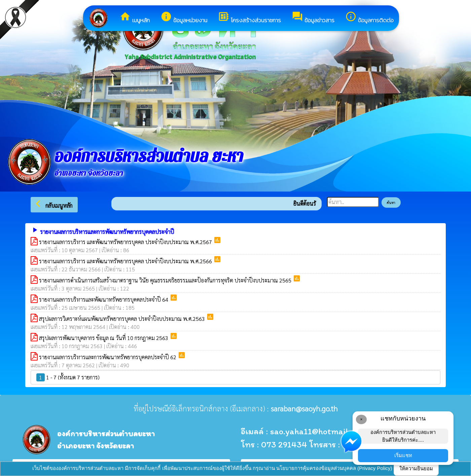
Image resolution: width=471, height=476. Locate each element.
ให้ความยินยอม (416, 468)
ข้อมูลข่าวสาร (313, 18)
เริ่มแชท (403, 455)
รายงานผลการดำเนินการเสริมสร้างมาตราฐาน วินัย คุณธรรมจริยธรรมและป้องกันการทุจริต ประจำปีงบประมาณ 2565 (166, 280)
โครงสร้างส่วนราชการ (249, 18)
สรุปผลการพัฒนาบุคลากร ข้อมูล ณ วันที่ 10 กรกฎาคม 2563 (104, 338)
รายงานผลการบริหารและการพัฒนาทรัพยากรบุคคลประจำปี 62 (108, 357)
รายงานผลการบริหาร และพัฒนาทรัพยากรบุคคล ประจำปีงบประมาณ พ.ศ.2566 (126, 261)
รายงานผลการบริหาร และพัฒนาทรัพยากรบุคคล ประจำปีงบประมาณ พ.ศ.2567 (126, 242)
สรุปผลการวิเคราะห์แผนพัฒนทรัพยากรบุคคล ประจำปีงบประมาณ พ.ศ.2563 (123, 319)
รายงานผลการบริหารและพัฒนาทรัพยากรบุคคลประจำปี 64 (104, 299)
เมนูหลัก (135, 18)
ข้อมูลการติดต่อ (369, 18)
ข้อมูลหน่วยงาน (184, 18)
